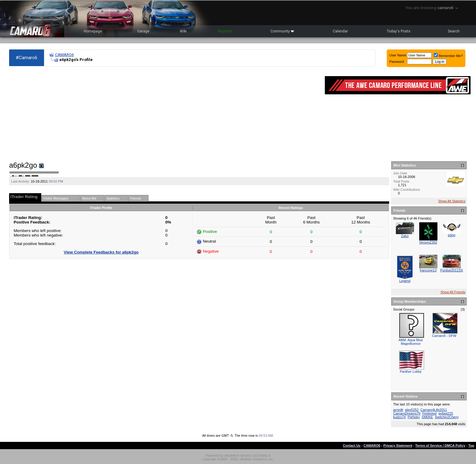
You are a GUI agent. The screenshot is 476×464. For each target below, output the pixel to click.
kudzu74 (399, 417)
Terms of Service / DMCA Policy (440, 446)
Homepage (93, 31)
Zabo (405, 236)
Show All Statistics (452, 201)
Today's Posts (399, 31)
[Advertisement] (164, 114)
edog (451, 235)
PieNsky (414, 417)
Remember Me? (448, 56)
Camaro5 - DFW (444, 336)
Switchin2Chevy (447, 417)
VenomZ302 (428, 242)
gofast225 (446, 413)
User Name (398, 55)
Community (282, 31)
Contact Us (352, 446)
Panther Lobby (411, 372)
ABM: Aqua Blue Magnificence (411, 342)
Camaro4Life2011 (434, 410)
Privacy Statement (398, 446)
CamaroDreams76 (407, 413)
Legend (405, 281)
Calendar (340, 31)
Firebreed (429, 413)
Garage (143, 31)
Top (471, 446)
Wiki (183, 31)
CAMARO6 (64, 55)
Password (397, 62)
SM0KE (427, 417)
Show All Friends (453, 292)
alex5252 (412, 410)
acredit (398, 410)
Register (225, 31)
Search (454, 31)
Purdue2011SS (452, 270)
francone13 (428, 270)
